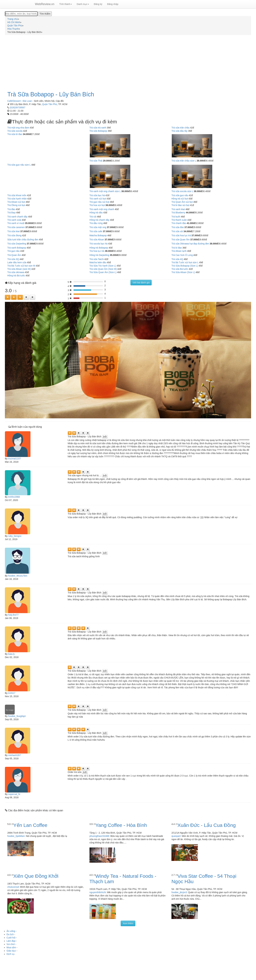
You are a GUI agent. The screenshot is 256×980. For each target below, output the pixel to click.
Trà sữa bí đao (15, 134)
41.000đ (191, 223)
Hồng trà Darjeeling (99, 255)
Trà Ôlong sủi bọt (16, 205)
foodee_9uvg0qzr (17, 716)
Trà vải (93, 217)
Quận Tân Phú (50, 104)
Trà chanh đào (179, 223)
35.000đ (29, 223)
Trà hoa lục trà (97, 251)
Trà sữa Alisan (97, 240)
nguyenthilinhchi (98, 892)
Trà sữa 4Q (177, 259)
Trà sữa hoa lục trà (181, 235)
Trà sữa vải (177, 231)
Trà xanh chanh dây (17, 217)
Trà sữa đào (178, 227)
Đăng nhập (113, 4)
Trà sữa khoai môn (17, 195)
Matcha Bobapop (98, 235)
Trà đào (11, 209)
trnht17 (12, 693)
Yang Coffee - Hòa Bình (121, 825)
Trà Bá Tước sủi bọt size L (185, 262)
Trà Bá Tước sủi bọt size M (21, 266)
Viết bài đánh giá (141, 283)
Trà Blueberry (178, 213)
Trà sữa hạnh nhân (17, 199)
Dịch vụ (11, 954)
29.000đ (107, 161)
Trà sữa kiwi (13, 231)
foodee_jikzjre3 (179, 892)
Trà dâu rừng (96, 223)
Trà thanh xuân (179, 220)
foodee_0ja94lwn (16, 836)
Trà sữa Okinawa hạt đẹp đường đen (190, 244)
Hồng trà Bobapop (99, 248)
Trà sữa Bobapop (98, 131)
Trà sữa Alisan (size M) (19, 269)
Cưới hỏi (11, 938)
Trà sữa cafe (96, 231)
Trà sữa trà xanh (98, 128)
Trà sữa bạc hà (97, 195)
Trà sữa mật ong (98, 227)
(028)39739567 (18, 107)
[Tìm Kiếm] (45, 14)
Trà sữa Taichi (97, 259)
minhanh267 (14, 755)
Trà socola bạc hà (99, 244)
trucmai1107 (14, 459)
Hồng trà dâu (96, 213)
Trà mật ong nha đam (18, 128)
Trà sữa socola (15, 131)
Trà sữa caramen (16, 227)
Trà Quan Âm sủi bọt (182, 202)
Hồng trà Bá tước (16, 276)
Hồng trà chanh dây (99, 220)
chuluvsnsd (13, 887)
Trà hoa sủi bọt (97, 205)
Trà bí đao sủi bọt (180, 205)
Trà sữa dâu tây (179, 131)
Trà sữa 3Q (13, 259)
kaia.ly (11, 654)
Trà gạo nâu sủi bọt (99, 202)
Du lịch (10, 934)
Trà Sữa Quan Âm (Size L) (103, 272)
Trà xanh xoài (14, 220)
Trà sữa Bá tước (180, 269)
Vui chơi (11, 944)
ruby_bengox (15, 536)
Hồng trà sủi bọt (180, 199)
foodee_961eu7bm (18, 576)
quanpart (176, 836)
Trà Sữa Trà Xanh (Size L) (103, 266)
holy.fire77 (13, 615)
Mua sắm (11, 947)
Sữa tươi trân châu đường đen (23, 240)
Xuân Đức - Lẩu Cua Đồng (207, 825)
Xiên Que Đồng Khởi (36, 876)
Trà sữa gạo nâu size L (19, 165)
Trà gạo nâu (13, 251)
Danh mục (83, 4)
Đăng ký (98, 4)
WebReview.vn (45, 4)
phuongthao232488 (99, 836)
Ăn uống (11, 931)
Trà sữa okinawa (16, 272)
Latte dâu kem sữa (17, 262)
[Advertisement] (128, 61)
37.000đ (29, 227)
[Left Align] (8, 297)
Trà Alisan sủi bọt (16, 202)
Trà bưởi (176, 217)
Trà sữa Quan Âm (180, 240)
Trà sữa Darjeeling (17, 244)
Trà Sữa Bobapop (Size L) (185, 266)
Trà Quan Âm (14, 255)
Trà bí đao (177, 248)
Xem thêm (128, 923)
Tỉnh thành (66, 4)
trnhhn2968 (14, 497)
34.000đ (27, 134)
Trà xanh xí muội (16, 223)
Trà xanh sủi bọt (98, 199)
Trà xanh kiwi (178, 209)
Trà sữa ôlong (14, 235)
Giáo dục (11, 951)
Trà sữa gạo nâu (180, 195)
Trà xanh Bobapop (17, 248)
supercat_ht (14, 794)
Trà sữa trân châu (180, 128)
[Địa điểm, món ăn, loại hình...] (21, 14)
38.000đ (201, 161)
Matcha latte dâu (98, 262)
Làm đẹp (11, 941)
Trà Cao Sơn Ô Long (182, 255)
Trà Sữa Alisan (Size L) (183, 272)
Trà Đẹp (11, 213)
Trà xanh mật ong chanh (102, 209)
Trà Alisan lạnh (179, 251)
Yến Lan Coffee (30, 825)
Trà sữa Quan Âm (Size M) (103, 269)
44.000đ (190, 213)
